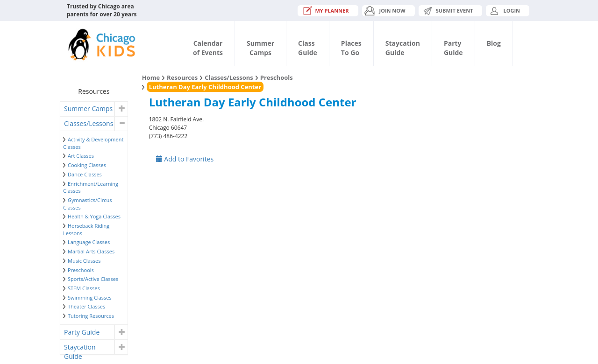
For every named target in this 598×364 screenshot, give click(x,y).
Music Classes (84, 261)
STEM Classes (84, 288)
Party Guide (82, 332)
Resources (182, 77)
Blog (494, 43)
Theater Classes (86, 306)
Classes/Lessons (89, 123)
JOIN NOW (392, 10)
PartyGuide (453, 48)
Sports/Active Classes (93, 279)
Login (512, 10)
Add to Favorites (185, 159)
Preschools (81, 270)
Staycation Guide (80, 348)
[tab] (94, 109)
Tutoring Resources (91, 316)
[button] (121, 109)
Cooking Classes (87, 165)
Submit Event (455, 10)
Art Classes (81, 156)
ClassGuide (308, 48)
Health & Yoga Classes (94, 216)
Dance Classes (85, 174)
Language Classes (89, 242)
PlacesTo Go (351, 48)
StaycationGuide (403, 48)
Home (151, 77)
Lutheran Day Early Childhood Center (205, 87)
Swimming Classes (90, 297)
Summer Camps (88, 108)
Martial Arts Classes (91, 251)
